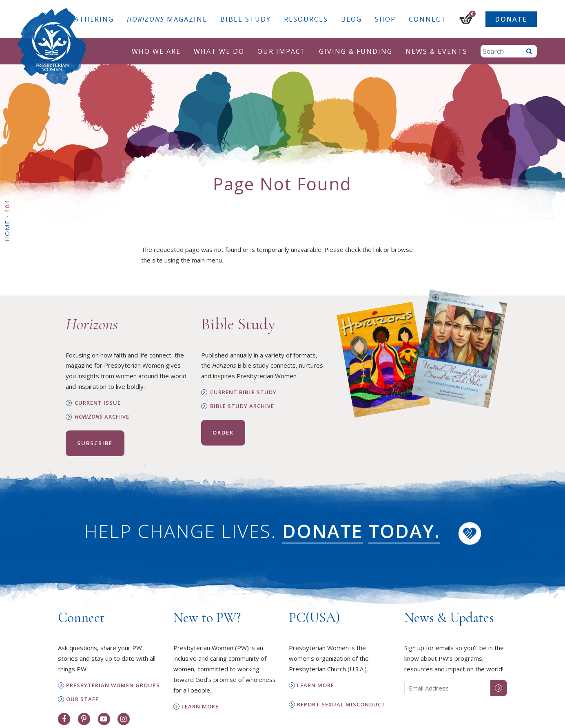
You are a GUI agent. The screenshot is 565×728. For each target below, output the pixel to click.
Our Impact (282, 51)
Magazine (167, 19)
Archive (102, 417)
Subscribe (95, 443)
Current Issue (98, 403)
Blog (351, 19)
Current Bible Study (243, 392)
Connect (428, 19)
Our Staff (82, 699)
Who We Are (156, 51)
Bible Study (246, 19)
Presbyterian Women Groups (113, 685)
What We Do (219, 51)
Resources (306, 19)
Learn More (200, 707)
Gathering (91, 19)
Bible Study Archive (242, 406)
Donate (511, 19)
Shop (385, 19)
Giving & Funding (356, 51)
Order (223, 432)
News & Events (436, 51)
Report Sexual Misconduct (341, 705)
